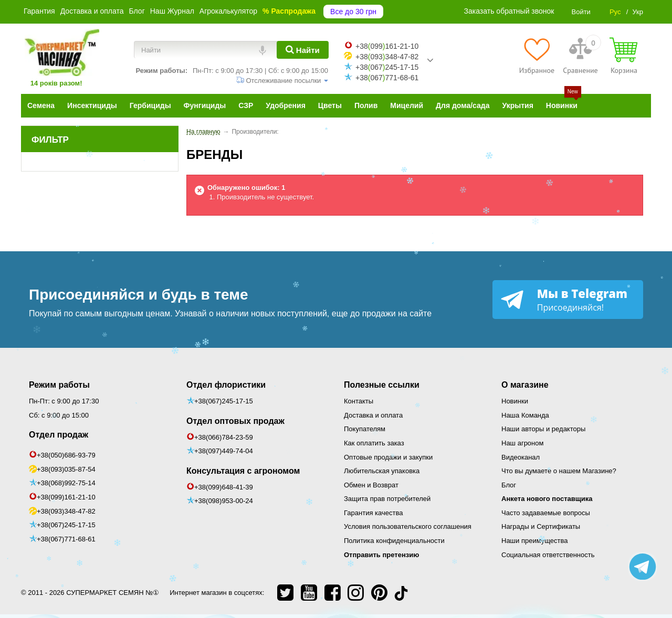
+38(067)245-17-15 (66, 525)
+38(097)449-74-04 (224, 451)
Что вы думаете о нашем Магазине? (559, 471)
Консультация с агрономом (243, 471)
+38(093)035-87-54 (66, 469)
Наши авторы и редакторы (543, 429)
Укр (638, 12)
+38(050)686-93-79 (66, 455)
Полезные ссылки (382, 385)
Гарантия (39, 11)
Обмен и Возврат (371, 485)
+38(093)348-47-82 (66, 511)
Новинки (515, 401)
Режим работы (59, 385)
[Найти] (303, 50)
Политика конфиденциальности (394, 541)
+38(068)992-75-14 (66, 483)
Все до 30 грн (353, 12)
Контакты (359, 401)
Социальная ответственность (548, 555)
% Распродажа (289, 11)
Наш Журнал (172, 11)
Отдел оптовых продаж (235, 421)
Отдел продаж (59, 435)
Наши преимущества (535, 541)
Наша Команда (525, 415)
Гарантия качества (373, 513)
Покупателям (365, 429)
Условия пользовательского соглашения (408, 526)
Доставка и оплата (92, 11)
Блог (136, 11)
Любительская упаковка (382, 471)
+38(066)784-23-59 (224, 437)
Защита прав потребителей (387, 499)
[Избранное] (537, 56)
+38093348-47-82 (387, 57)
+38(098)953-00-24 (224, 501)
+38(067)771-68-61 (66, 539)
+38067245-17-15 (387, 67)
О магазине (525, 385)
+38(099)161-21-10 (66, 497)
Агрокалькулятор (228, 11)
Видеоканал (521, 457)
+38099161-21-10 (387, 46)
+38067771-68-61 (387, 78)
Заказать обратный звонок (509, 11)
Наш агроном (522, 443)
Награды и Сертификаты (541, 526)
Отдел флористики (226, 385)
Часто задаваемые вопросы (546, 513)
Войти (581, 12)
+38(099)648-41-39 (224, 487)
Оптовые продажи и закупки (388, 457)
